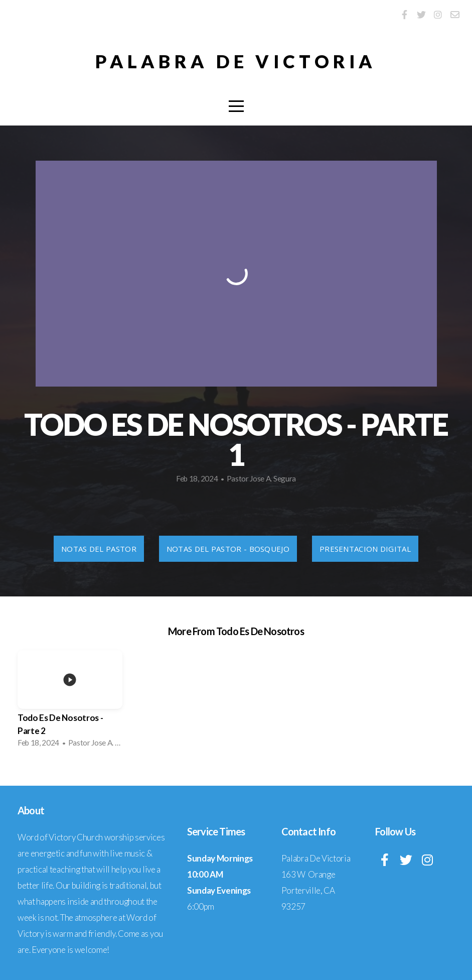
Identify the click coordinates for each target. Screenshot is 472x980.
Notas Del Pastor (99, 549)
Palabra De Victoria (236, 61)
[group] (70, 702)
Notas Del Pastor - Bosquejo (228, 549)
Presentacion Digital (365, 549)
